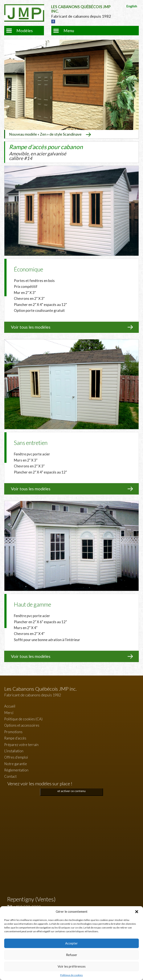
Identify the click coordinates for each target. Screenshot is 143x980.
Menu (69, 31)
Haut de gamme (32, 604)
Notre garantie (16, 764)
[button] (137, 912)
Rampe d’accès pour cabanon (46, 152)
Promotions (13, 732)
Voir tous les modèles (31, 327)
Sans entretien (31, 443)
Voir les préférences (72, 966)
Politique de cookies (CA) (23, 719)
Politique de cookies (71, 975)
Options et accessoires (22, 725)
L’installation (14, 751)
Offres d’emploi (16, 757)
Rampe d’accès (15, 738)
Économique (28, 269)
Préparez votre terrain (21, 745)
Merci (9, 713)
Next (133, 89)
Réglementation (16, 770)
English (132, 6)
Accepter (71, 943)
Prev (10, 89)
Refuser (72, 955)
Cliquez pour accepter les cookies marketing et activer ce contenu (72, 788)
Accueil (10, 706)
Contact (10, 776)
